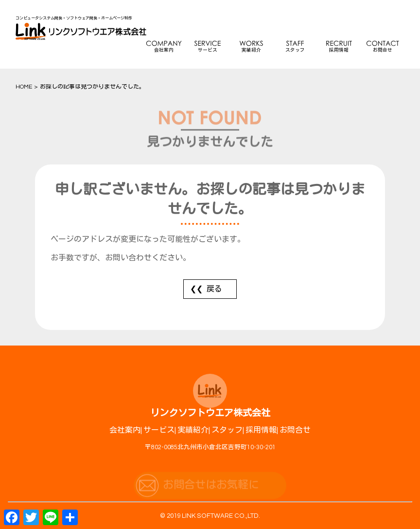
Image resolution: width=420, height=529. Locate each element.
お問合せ (383, 50)
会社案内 (164, 50)
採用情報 (339, 50)
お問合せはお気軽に (211, 489)
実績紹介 (251, 50)
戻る (214, 289)
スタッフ (295, 50)
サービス (208, 50)
